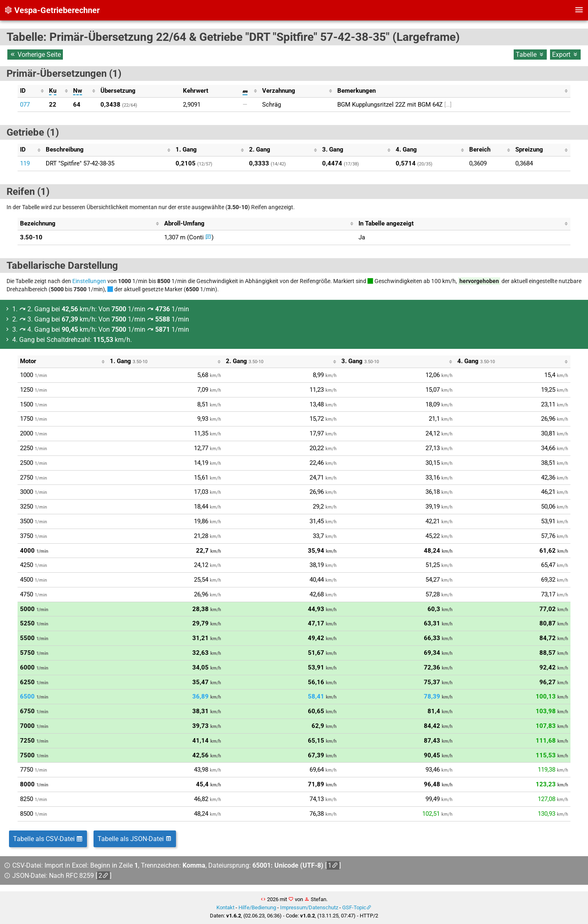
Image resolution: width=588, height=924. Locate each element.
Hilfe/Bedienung (257, 907)
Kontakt (225, 907)
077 (25, 105)
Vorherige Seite (35, 55)
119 (25, 163)
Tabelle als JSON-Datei (135, 839)
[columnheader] (32, 91)
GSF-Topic (354, 907)
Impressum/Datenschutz (309, 907)
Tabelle (530, 55)
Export (565, 55)
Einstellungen (89, 281)
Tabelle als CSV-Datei (48, 839)
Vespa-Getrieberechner (52, 10)
